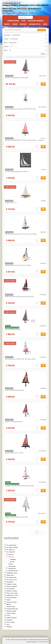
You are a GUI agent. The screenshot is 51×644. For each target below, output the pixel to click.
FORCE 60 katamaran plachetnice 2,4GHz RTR (19, 296)
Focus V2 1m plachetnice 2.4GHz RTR (17, 78)
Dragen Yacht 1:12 (11, 203)
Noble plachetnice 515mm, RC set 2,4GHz (18, 265)
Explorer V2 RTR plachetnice (14, 422)
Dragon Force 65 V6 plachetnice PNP (16, 517)
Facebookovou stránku (27, 13)
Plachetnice (18, 30)
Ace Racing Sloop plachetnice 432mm (17, 171)
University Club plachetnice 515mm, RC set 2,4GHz (21, 234)
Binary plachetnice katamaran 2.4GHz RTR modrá (21, 109)
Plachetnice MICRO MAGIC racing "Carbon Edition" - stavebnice (25, 140)
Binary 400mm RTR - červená (14, 453)
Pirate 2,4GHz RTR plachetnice (14, 390)
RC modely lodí (9, 30)
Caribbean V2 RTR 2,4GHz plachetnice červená (20, 486)
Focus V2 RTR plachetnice (13, 329)
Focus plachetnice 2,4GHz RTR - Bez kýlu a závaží (20, 359)
